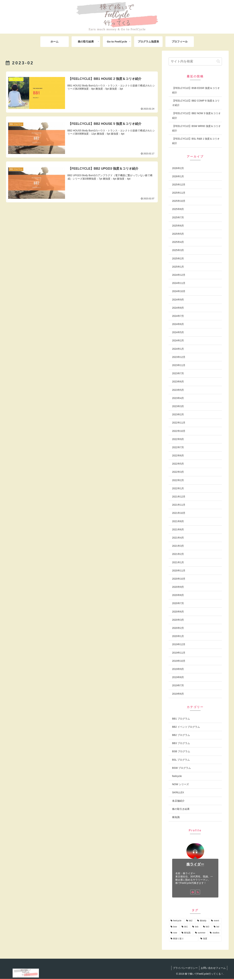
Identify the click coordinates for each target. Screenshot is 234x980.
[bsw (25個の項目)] (174, 927)
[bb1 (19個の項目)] (185, 927)
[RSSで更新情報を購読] (198, 892)
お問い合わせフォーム (213, 968)
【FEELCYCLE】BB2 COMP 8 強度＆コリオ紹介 (196, 103)
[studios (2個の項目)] (215, 933)
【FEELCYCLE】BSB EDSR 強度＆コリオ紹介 (196, 90)
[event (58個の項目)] (215, 921)
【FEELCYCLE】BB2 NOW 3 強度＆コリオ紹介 (197, 115)
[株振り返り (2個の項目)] (184, 939)
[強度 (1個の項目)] (210, 939)
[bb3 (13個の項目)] (207, 927)
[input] (195, 61)
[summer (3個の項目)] (201, 933)
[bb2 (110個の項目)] (190, 921)
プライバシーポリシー (184, 968)
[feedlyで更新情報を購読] (193, 892)
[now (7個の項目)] (174, 933)
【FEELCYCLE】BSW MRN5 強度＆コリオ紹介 (196, 128)
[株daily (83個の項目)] (202, 921)
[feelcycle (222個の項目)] (177, 921)
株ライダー (195, 864)
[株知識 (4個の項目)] (186, 933)
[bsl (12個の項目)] (217, 927)
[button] (218, 61)
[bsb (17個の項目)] (196, 927)
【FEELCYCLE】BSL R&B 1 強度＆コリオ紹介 (196, 141)
